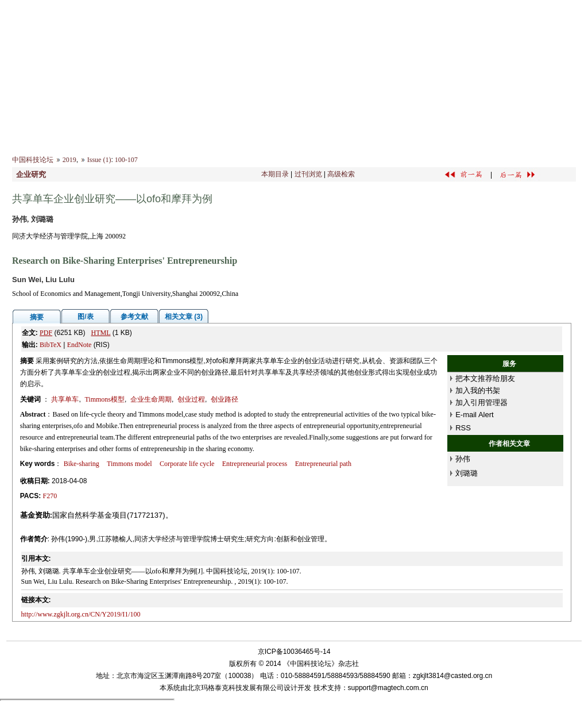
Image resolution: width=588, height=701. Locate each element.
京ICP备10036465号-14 (294, 652)
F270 (50, 496)
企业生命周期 (151, 399)
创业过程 (191, 399)
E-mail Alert (474, 415)
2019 (69, 160)
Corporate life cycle (187, 464)
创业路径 (225, 399)
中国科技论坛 (33, 160)
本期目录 (275, 174)
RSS (463, 428)
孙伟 (463, 459)
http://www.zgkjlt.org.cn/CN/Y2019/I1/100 (81, 614)
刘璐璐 (467, 473)
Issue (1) (99, 160)
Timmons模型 (105, 399)
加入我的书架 (478, 390)
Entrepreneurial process (255, 464)
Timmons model (129, 464)
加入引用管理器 (481, 403)
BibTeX (51, 345)
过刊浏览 (308, 174)
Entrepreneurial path (323, 464)
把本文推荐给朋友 (485, 378)
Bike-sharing (82, 464)
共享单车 (65, 399)
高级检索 (341, 174)
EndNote (80, 345)
